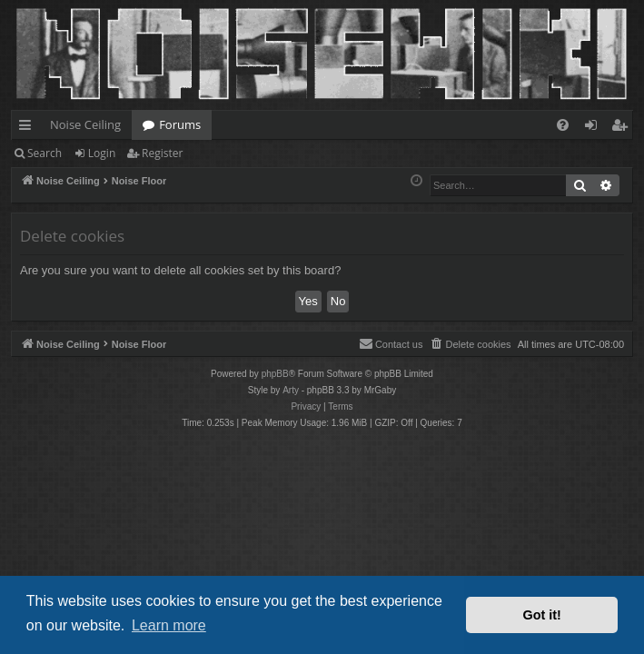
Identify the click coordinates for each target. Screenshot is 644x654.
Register (162, 153)
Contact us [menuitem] (391, 343)
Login (102, 153)
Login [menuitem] (594, 128)
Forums (180, 124)
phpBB (275, 374)
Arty (291, 390)
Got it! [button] (542, 615)
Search (45, 153)
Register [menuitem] (623, 128)
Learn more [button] (169, 625)
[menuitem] (563, 125)
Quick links (29, 128)
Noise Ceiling (85, 124)
